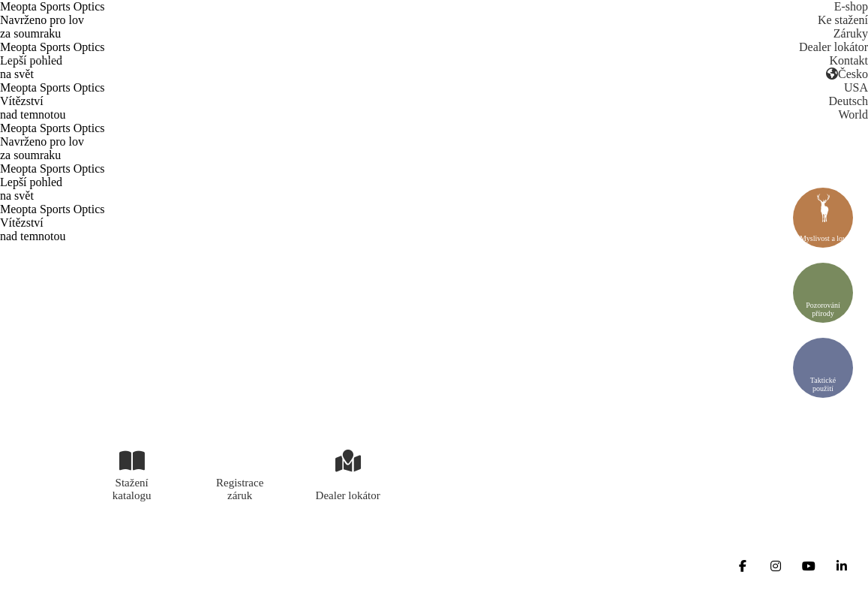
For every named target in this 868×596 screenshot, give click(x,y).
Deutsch (848, 101)
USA (856, 87)
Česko (847, 74)
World (853, 114)
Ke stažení (843, 20)
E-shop (851, 6)
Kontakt (848, 60)
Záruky (851, 33)
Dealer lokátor (833, 47)
